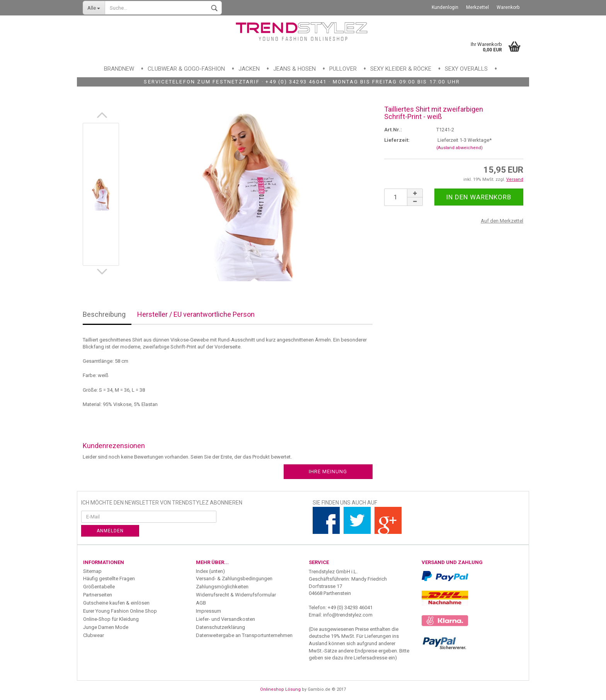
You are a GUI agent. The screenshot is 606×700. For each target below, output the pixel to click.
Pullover (343, 69)
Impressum (209, 611)
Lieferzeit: (397, 140)
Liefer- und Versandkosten (226, 619)
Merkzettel (477, 7)
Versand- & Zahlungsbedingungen (234, 579)
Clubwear (94, 635)
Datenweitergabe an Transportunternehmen (244, 635)
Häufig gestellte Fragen (109, 579)
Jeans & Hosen (294, 69)
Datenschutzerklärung (220, 627)
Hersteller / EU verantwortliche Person (196, 314)
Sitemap (92, 571)
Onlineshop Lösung (280, 689)
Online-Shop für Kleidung (111, 619)
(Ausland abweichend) (460, 148)
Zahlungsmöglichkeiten (222, 587)
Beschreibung (104, 314)
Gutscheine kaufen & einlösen (116, 603)
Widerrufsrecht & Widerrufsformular (236, 595)
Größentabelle (99, 587)
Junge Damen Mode (106, 627)
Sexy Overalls (466, 69)
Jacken (249, 69)
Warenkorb (508, 7)
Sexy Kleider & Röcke (401, 69)
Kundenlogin (445, 7)
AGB (201, 603)
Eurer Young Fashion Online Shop (120, 611)
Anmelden (110, 531)
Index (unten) (210, 571)
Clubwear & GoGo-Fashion (186, 69)
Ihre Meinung (328, 471)
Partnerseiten (98, 595)
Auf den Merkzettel (502, 221)
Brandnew (119, 69)
